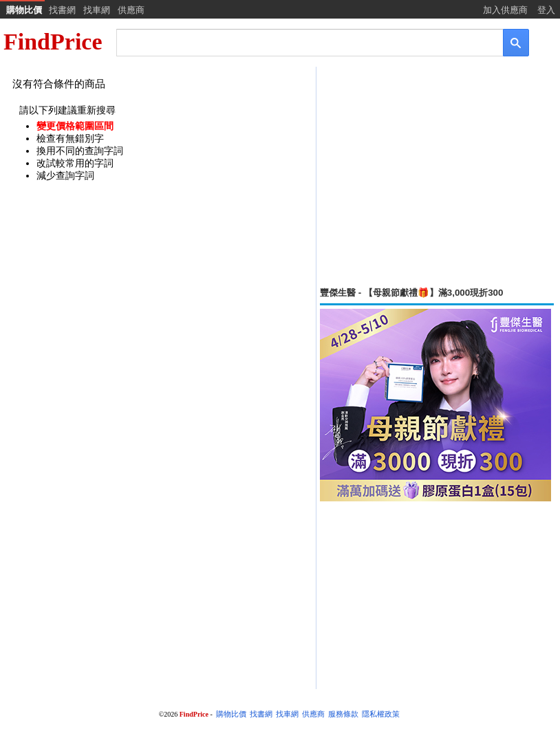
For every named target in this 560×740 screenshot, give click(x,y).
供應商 (131, 10)
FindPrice (53, 42)
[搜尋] (300, 42)
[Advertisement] (437, 177)
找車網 (97, 10)
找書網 (62, 10)
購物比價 (24, 10)
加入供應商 (505, 10)
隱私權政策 (381, 714)
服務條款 (343, 714)
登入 (546, 10)
